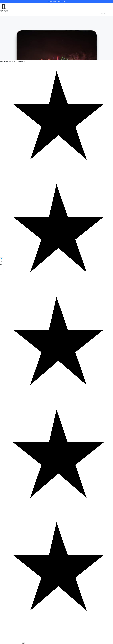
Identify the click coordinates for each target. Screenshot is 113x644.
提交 (23, 643)
